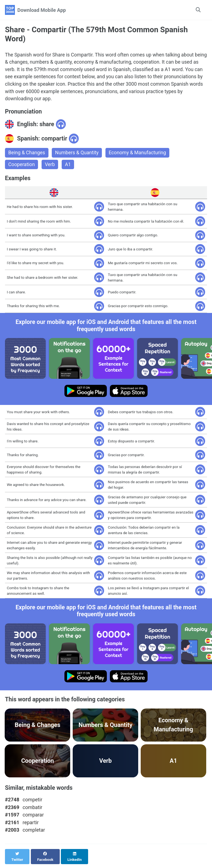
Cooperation (22, 166)
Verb (50, 166)
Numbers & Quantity (78, 154)
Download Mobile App (42, 10)
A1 (69, 166)
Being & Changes (27, 154)
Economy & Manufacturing (139, 154)
